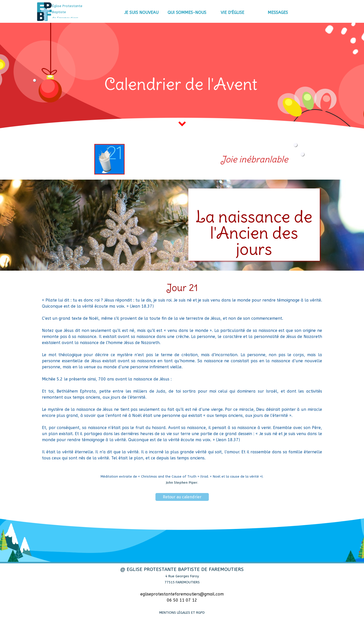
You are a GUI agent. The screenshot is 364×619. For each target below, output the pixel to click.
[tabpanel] (75, 12)
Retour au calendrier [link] (182, 497)
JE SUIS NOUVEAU (141, 13)
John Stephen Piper (182, 483)
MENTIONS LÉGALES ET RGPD (182, 613)
